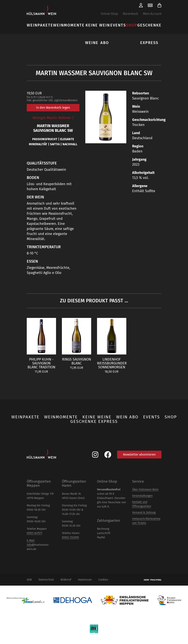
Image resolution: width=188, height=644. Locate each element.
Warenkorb (130, 14)
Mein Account (152, 14)
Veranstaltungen (142, 496)
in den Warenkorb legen (53, 108)
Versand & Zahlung (144, 512)
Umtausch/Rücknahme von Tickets (146, 521)
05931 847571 (34, 533)
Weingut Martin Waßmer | (53, 118)
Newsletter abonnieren (139, 454)
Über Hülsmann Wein (145, 490)
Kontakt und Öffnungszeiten (142, 504)
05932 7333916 (70, 537)
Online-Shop (109, 14)
